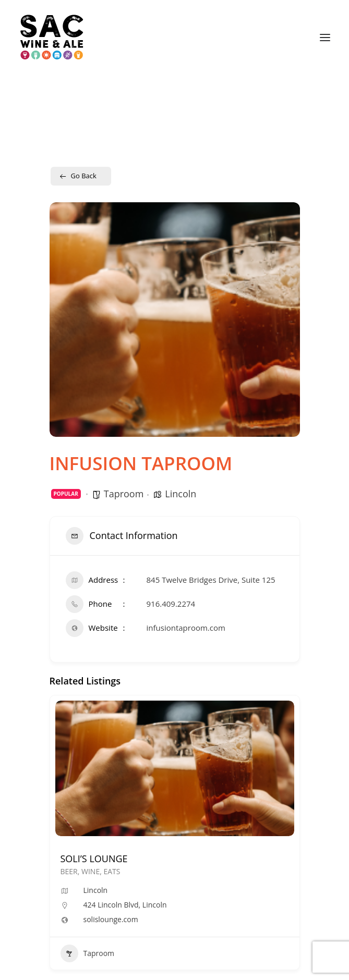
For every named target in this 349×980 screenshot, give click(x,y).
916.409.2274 (171, 604)
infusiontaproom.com (186, 628)
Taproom (124, 494)
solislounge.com (111, 920)
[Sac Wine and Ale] (52, 38)
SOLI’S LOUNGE (94, 859)
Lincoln (180, 494)
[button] (325, 38)
